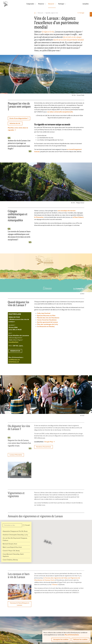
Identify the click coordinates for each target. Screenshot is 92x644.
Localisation (13, 342)
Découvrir (51, 4)
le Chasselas (39, 217)
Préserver (41, 4)
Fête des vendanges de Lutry (48, 324)
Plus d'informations (72, 635)
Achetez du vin (15, 123)
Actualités (86, 4)
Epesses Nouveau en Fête (46, 316)
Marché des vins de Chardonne (48, 318)
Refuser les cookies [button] (80, 639)
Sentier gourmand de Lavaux (47, 322)
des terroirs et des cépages (72, 37)
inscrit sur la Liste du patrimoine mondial (69, 40)
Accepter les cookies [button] (61, 639)
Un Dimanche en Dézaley (46, 327)
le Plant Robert (78, 217)
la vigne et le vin (48, 32)
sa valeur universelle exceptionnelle (60, 112)
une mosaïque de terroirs (67, 211)
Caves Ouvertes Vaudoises (47, 320)
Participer (61, 4)
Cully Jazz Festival (44, 313)
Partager (81, 13)
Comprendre (30, 4)
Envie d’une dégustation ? (19, 118)
